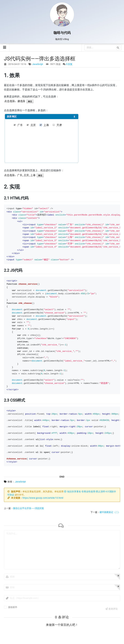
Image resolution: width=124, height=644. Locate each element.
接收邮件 (13, 607)
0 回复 (69, 64)
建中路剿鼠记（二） (110, 512)
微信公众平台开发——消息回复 (28, 508)
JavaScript (38, 64)
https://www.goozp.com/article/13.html (43, 498)
